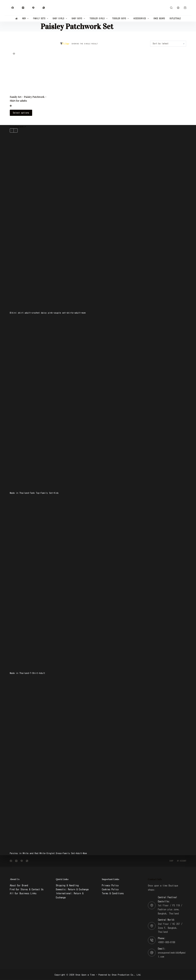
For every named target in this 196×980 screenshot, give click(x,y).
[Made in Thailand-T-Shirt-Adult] (98, 583)
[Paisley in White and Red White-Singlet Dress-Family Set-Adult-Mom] (98, 763)
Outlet (175, 18)
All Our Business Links (23, 893)
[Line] (33, 8)
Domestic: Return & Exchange (72, 889)
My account (182, 861)
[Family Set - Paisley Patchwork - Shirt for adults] (30, 71)
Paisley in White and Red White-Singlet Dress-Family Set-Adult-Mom (48, 853)
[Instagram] (23, 8)
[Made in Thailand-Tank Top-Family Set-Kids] (98, 403)
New (26, 18)
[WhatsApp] (44, 8)
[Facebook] (13, 8)
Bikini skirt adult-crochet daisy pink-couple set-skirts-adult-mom (48, 313)
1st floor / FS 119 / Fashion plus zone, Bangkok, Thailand (170, 909)
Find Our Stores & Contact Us (27, 889)
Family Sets (41, 18)
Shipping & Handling (67, 885)
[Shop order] (168, 44)
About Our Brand (19, 885)
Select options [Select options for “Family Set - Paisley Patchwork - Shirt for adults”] (21, 113)
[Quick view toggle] (14, 54)
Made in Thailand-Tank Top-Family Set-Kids (34, 493)
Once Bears (159, 18)
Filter (65, 44)
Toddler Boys (121, 18)
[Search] (171, 8)
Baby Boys (79, 18)
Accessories (142, 18)
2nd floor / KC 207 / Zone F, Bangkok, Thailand (170, 928)
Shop (171, 861)
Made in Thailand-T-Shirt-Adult (27, 673)
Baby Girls (60, 18)
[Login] (178, 8)
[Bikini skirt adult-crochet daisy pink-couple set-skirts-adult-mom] (98, 223)
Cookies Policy (110, 889)
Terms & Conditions (113, 893)
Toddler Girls (99, 18)
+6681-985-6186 (167, 942)
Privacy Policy (110, 885)
